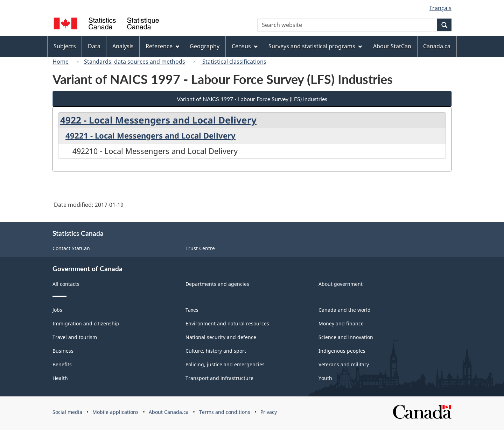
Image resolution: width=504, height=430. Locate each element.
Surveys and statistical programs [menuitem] (315, 46)
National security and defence (221, 337)
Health (60, 378)
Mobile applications (115, 412)
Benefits (62, 364)
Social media (67, 412)
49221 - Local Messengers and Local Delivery (150, 135)
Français (440, 8)
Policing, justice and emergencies (225, 364)
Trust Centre (200, 248)
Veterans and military (344, 364)
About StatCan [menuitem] (392, 46)
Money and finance (341, 323)
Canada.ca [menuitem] (437, 46)
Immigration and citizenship (86, 323)
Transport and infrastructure (219, 378)
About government (341, 284)
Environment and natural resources (227, 323)
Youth (325, 378)
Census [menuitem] (245, 46)
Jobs (57, 310)
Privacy (269, 412)
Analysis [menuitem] (123, 46)
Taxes (192, 310)
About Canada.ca (169, 412)
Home (61, 62)
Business (63, 351)
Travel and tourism (75, 337)
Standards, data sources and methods (135, 62)
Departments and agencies (217, 284)
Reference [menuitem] (162, 46)
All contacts (66, 284)
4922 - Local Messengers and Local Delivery (158, 120)
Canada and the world (345, 310)
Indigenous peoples (342, 351)
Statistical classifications (234, 62)
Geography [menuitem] (205, 46)
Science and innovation (346, 337)
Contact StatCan (71, 248)
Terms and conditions (225, 412)
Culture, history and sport (216, 351)
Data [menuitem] (94, 46)
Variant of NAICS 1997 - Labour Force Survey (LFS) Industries (252, 99)
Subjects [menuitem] (65, 46)
